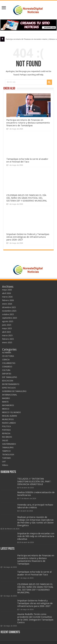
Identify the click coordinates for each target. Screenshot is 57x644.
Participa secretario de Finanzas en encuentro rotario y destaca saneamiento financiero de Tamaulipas (28, 123)
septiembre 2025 (9, 318)
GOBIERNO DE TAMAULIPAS (14, 391)
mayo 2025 (7, 328)
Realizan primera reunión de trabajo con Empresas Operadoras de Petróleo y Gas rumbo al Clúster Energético (36, 521)
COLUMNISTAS (9, 363)
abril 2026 (6, 293)
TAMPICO (6, 451)
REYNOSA (6, 433)
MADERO (6, 398)
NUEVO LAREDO (9, 423)
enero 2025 (7, 342)
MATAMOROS (8, 405)
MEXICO (6, 409)
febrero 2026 (8, 300)
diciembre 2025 (9, 307)
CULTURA (6, 370)
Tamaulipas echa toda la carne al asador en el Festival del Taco (27, 160)
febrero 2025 (8, 339)
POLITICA (6, 426)
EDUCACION (8, 381)
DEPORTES (7, 374)
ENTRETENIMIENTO (11, 384)
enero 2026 (7, 304)
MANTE (5, 402)
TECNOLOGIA (8, 455)
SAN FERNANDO (9, 444)
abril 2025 (6, 332)
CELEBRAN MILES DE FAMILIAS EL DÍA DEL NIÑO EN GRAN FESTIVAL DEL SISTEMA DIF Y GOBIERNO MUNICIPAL (27, 198)
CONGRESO (7, 367)
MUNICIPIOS (8, 419)
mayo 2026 (7, 290)
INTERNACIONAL (10, 395)
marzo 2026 (7, 297)
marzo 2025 (7, 335)
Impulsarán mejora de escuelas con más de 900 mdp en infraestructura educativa (36, 536)
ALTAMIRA (7, 353)
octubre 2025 (8, 314)
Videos (5, 465)
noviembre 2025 (9, 311)
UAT (4, 462)
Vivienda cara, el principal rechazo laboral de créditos (35, 506)
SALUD (5, 440)
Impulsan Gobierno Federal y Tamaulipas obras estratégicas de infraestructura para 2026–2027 (28, 237)
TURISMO (6, 458)
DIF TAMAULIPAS (10, 377)
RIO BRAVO (7, 437)
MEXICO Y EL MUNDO (11, 412)
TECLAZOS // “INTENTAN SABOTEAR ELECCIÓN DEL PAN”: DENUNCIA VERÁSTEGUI (34, 482)
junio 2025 (7, 325)
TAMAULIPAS (8, 447)
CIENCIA (6, 360)
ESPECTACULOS (9, 388)
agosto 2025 (8, 321)
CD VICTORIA (8, 356)
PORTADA (6, 430)
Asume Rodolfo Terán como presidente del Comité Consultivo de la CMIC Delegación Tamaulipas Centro (35, 618)
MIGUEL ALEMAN (9, 416)
